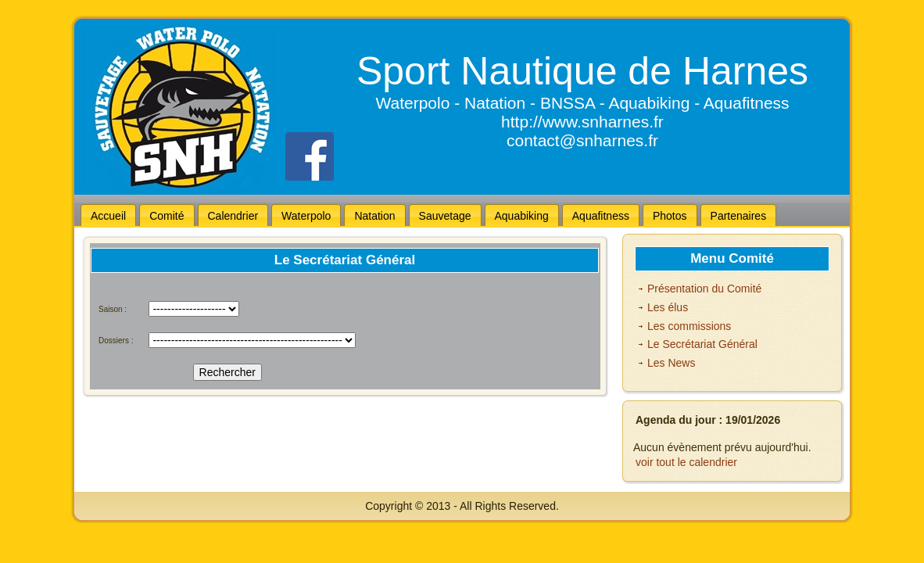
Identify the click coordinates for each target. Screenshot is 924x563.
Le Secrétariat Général (702, 344)
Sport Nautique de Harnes (582, 71)
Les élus (668, 307)
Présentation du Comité (704, 289)
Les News (671, 363)
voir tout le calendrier (686, 462)
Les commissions (689, 326)
